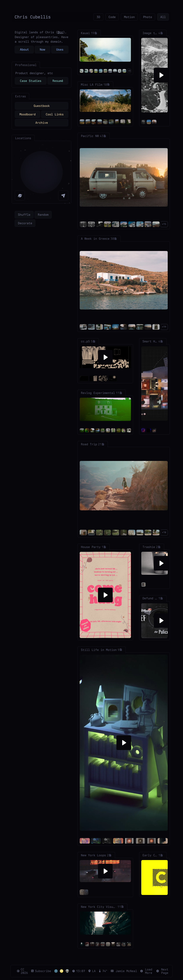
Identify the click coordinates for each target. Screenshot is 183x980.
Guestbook (42, 106)
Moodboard (28, 114)
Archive (42, 123)
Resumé (58, 81)
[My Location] (63, 195)
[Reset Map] (20, 195)
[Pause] (161, 383)
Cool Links (55, 114)
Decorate (25, 223)
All (163, 17)
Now (42, 49)
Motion (129, 17)
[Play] (161, 75)
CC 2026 (22, 971)
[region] (42, 172)
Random (43, 215)
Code (112, 17)
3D (98, 17)
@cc (60, 32)
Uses (60, 49)
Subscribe (41, 971)
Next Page (162, 971)
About (24, 49)
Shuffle (24, 215)
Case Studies (31, 81)
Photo (148, 17)
